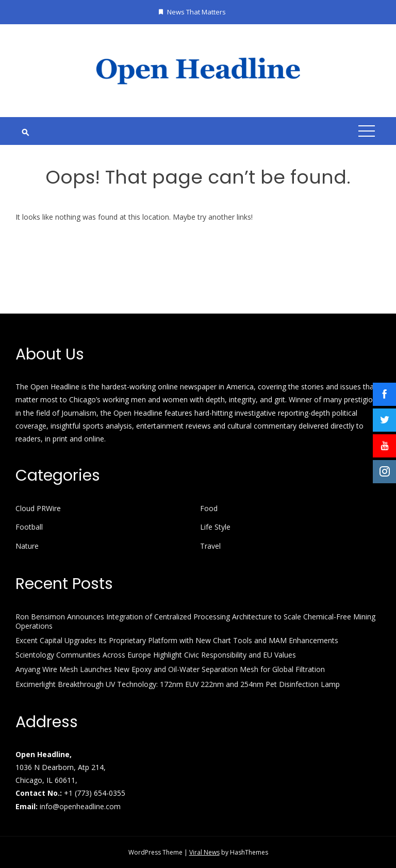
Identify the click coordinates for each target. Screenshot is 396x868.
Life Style (215, 527)
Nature (27, 546)
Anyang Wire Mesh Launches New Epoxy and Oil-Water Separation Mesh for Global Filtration (170, 669)
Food (209, 509)
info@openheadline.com (80, 806)
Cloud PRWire (38, 509)
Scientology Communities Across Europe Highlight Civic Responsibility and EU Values (156, 655)
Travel (210, 546)
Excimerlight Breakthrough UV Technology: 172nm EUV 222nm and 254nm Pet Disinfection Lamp (178, 684)
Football (29, 527)
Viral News (204, 852)
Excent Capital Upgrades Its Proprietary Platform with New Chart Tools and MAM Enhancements (177, 640)
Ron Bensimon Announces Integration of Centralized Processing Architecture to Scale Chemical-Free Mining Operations (195, 621)
